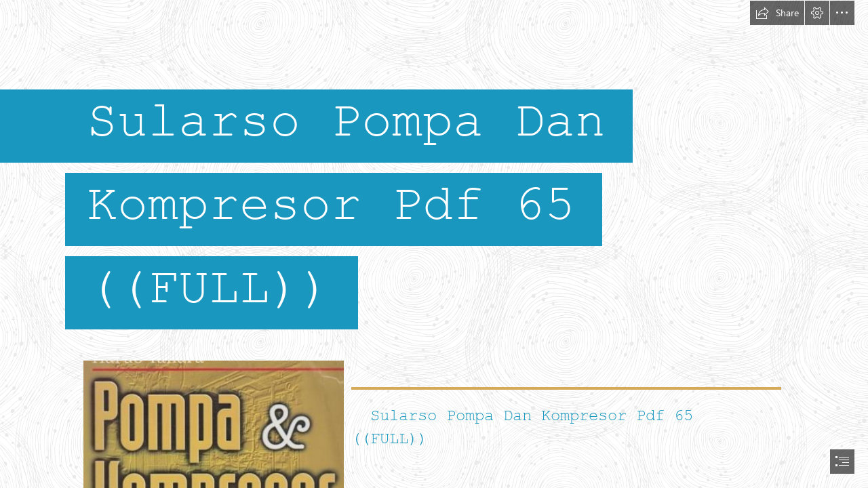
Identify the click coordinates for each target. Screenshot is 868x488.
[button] (777, 13)
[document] (434, 244)
